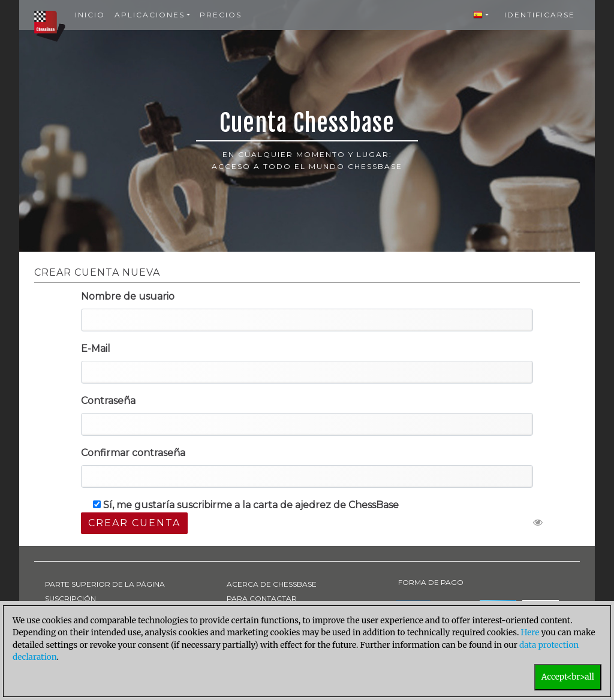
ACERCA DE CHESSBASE (272, 584)
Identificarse (540, 15)
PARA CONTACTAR (262, 598)
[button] (481, 15)
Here (530, 633)
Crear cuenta (134, 523)
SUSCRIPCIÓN (70, 598)
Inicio (90, 15)
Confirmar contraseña (133, 453)
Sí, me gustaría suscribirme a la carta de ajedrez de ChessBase (246, 505)
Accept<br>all (568, 677)
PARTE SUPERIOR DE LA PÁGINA (105, 584)
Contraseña (108, 401)
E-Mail (96, 349)
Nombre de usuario (128, 296)
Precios (221, 15)
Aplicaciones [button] (150, 15)
